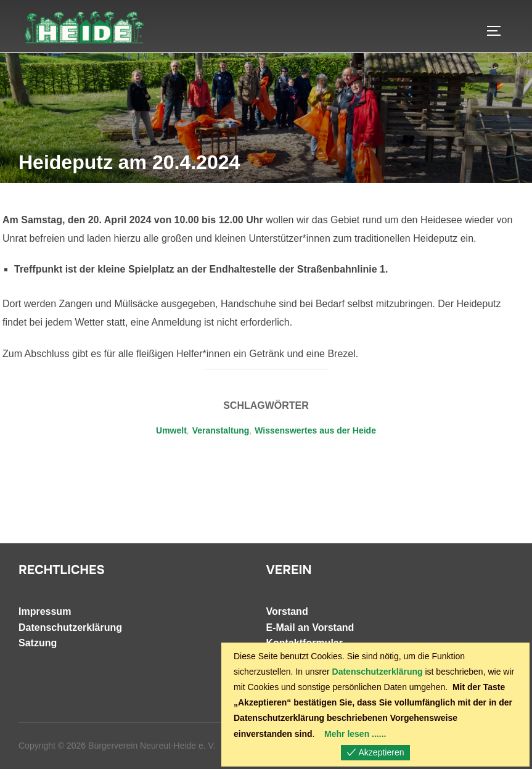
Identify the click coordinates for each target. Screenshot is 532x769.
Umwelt (171, 430)
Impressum (45, 611)
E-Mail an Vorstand (310, 627)
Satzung (38, 643)
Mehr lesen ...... (355, 734)
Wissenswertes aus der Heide (315, 430)
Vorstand (287, 611)
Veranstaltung (221, 430)
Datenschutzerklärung (70, 627)
